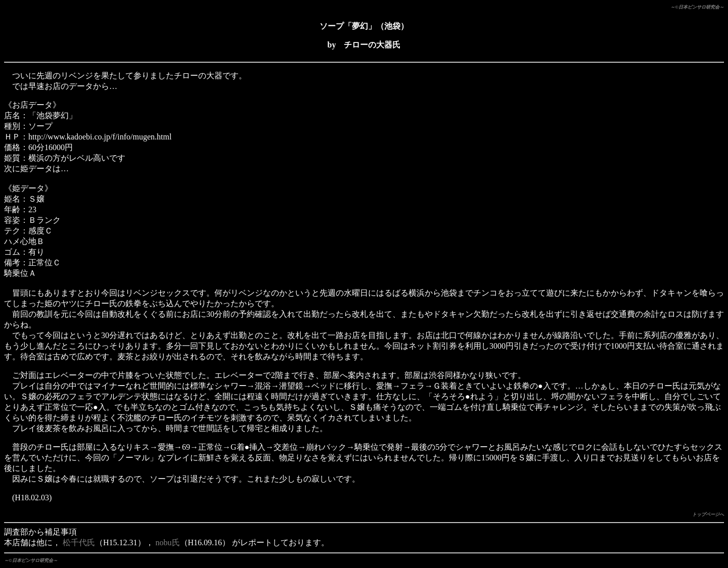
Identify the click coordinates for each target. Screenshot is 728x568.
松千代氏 (79, 542)
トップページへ (708, 514)
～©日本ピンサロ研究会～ (697, 7)
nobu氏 (168, 542)
